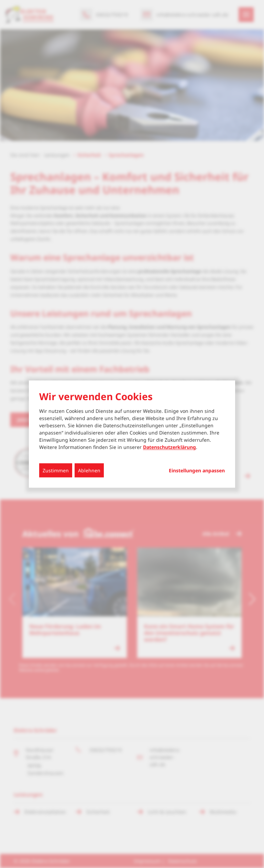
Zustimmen (56, 470)
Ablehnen (89, 470)
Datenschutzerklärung (169, 447)
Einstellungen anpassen (197, 471)
